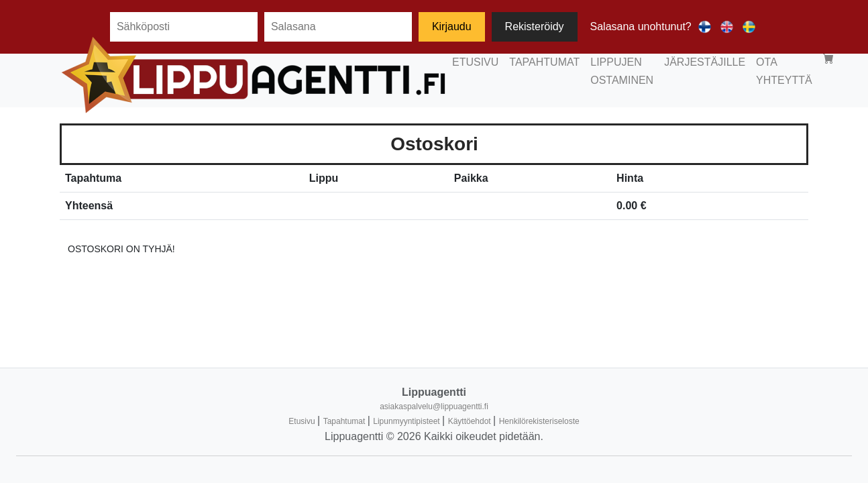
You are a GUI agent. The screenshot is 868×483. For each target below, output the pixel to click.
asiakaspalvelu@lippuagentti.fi (434, 407)
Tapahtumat (345, 421)
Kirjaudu (452, 26)
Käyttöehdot (471, 421)
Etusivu (303, 421)
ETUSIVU (303, 75)
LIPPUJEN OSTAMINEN (477, 75)
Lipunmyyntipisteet (408, 421)
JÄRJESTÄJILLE (587, 75)
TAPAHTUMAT (372, 75)
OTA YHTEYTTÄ (678, 75)
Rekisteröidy (535, 26)
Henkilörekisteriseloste (539, 421)
